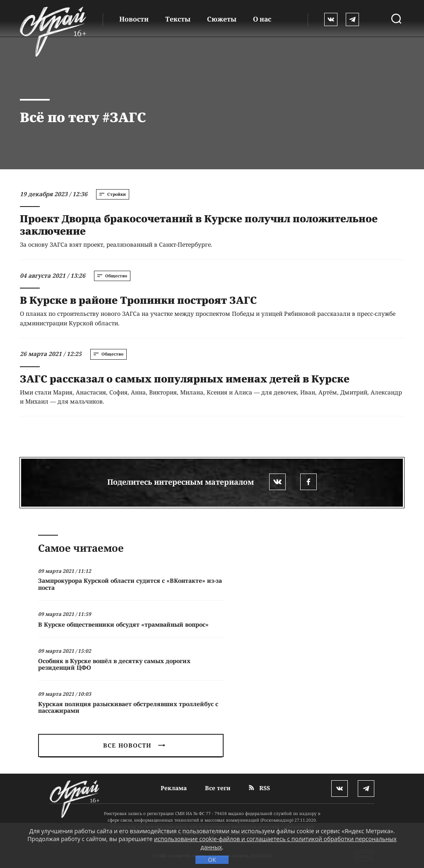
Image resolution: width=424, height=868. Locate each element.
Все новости (134, 745)
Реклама (174, 788)
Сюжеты (222, 19)
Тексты (178, 19)
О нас (262, 19)
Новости (134, 19)
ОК (212, 860)
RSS (259, 788)
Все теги (218, 788)
